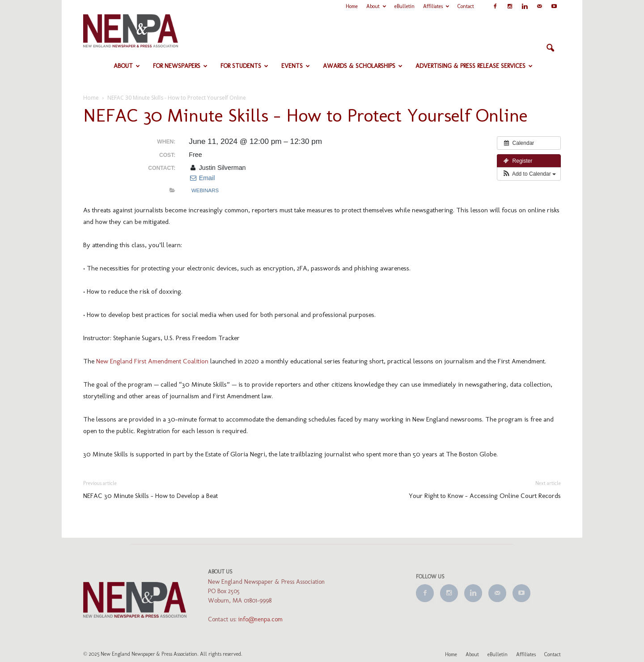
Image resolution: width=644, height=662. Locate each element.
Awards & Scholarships (363, 66)
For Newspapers (180, 66)
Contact (466, 6)
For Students (244, 66)
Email (202, 178)
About (376, 6)
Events (296, 66)
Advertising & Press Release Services (474, 66)
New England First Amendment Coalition (152, 361)
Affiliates (436, 6)
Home (352, 6)
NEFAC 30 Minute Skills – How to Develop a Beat (150, 496)
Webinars (205, 190)
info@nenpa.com (261, 619)
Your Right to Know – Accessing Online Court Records (485, 496)
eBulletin (405, 6)
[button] (550, 48)
